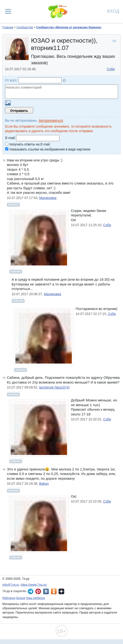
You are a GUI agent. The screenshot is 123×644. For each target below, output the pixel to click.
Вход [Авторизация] (113, 11)
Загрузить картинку (8, 103)
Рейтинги (9, 598)
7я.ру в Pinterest (38, 591)
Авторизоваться (51, 120)
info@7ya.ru (11, 585)
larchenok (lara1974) (54, 387)
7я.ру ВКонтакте (46, 591)
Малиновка (48, 198)
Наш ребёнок (36, 598)
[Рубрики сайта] (8, 11)
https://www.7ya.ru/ (34, 585)
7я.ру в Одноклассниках (54, 591)
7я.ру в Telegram (31, 591)
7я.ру (61, 591)
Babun (44, 484)
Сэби (111, 69)
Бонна (21, 598)
